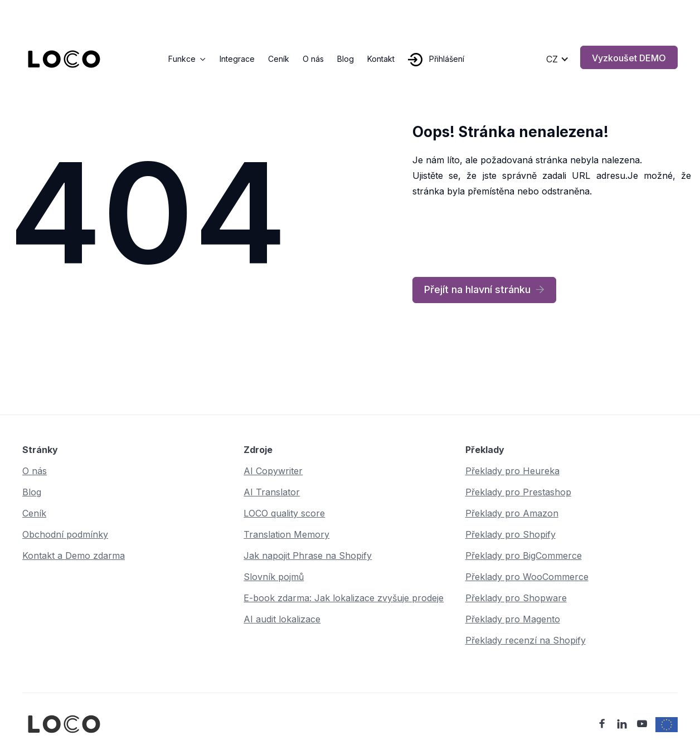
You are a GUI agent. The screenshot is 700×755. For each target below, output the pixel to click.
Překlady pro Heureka (512, 471)
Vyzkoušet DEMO (629, 58)
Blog (346, 59)
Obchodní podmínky (65, 534)
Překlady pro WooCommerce (527, 577)
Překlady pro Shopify (511, 534)
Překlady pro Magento (513, 619)
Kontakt (381, 59)
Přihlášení (447, 59)
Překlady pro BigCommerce (524, 556)
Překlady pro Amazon (512, 513)
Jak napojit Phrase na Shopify (308, 556)
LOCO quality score (284, 513)
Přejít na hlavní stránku (484, 290)
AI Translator (272, 492)
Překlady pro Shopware (516, 598)
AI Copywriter (273, 471)
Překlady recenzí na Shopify (526, 640)
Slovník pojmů (274, 577)
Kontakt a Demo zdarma (74, 556)
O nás (313, 59)
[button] (187, 59)
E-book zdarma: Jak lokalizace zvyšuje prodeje (344, 598)
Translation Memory (286, 534)
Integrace (237, 59)
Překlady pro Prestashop (518, 492)
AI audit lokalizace (282, 619)
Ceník (279, 59)
